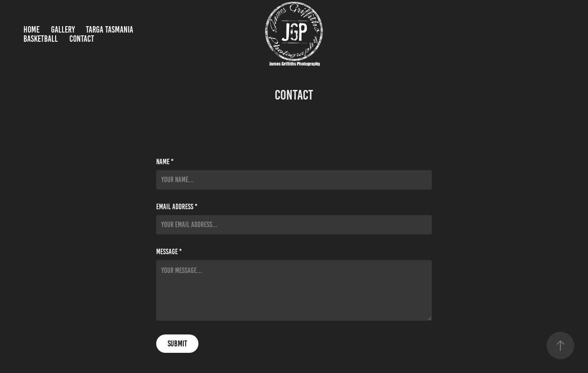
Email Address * (177, 207)
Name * (165, 162)
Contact (82, 39)
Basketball (41, 39)
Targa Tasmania (110, 30)
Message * (169, 252)
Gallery (63, 30)
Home (31, 30)
